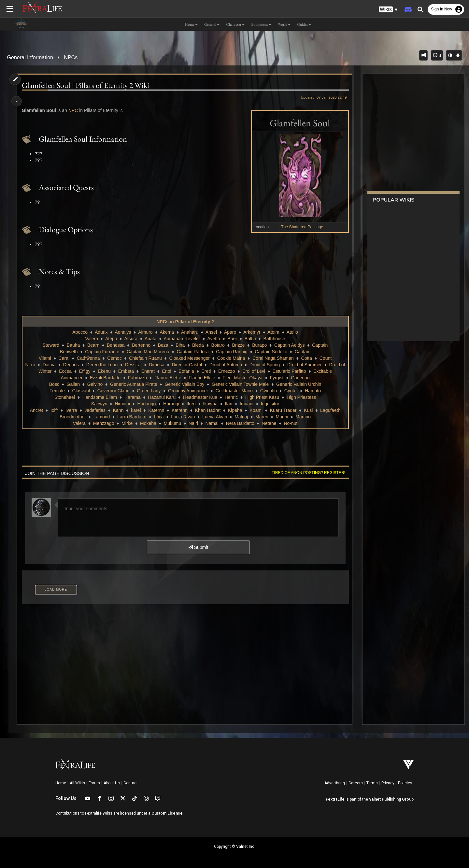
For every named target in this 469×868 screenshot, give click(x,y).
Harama (132, 397)
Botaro (218, 345)
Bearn (93, 345)
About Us (112, 783)
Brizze (238, 345)
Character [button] (235, 24)
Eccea (68, 371)
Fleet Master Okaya (242, 378)
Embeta (128, 371)
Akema (167, 332)
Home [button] (191, 24)
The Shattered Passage (299, 227)
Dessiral (136, 365)
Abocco (80, 332)
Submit (198, 547)
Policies (405, 783)
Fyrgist (276, 378)
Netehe (269, 423)
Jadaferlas (95, 410)
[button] (388, 10)
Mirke (127, 423)
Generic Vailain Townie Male (240, 384)
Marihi (281, 417)
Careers (356, 783)
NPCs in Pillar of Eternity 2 (185, 322)
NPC (75, 110)
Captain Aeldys (289, 345)
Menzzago (103, 423)
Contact (131, 783)
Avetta (213, 339)
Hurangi (171, 404)
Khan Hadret (208, 410)
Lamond (101, 417)
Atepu (111, 339)
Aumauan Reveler (181, 339)
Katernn (156, 410)
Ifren (191, 404)
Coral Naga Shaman (273, 358)
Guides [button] (304, 24)
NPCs (71, 57)
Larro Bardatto (132, 417)
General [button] (212, 24)
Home (61, 783)
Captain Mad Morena (148, 352)
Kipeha (235, 410)
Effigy (87, 371)
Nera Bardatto (240, 423)
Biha (180, 345)
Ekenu (107, 371)
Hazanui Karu (161, 397)
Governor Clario (113, 391)
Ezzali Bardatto (105, 378)
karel (135, 410)
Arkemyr (251, 332)
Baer (232, 339)
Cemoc (114, 358)
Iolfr (54, 410)
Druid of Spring (267, 365)
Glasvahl (80, 391)
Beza (163, 345)
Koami (256, 410)
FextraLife (335, 799)
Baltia (250, 339)
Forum (94, 783)
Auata (150, 339)
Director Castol (189, 365)
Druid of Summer (307, 365)
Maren (262, 417)
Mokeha (148, 423)
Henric (231, 397)
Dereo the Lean (104, 365)
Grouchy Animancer (188, 391)
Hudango (146, 404)
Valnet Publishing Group (391, 799)
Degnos (73, 365)
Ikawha (210, 404)
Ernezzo (229, 371)
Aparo (230, 332)
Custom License (167, 813)
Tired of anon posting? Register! (306, 473)
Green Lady (148, 391)
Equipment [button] (261, 24)
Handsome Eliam (99, 397)
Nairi (193, 423)
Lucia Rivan (183, 417)
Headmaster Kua (200, 397)
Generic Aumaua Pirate (133, 384)
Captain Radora (192, 352)
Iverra (71, 410)
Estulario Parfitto (292, 371)
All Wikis (77, 783)
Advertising (335, 783)
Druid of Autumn (228, 365)
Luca (158, 417)
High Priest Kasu (262, 397)
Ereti (208, 371)
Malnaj (241, 417)
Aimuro (145, 332)
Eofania (188, 371)
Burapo (259, 345)
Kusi (308, 410)
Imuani (246, 404)
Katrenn (179, 410)
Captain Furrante (102, 352)
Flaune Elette (168, 378)
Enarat (150, 371)
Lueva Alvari (214, 417)
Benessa (115, 345)
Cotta (306, 358)
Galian (73, 384)
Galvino (95, 384)
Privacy (388, 783)
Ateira (273, 332)
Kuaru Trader (283, 410)
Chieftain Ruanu (145, 358)
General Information (30, 57)
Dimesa (159, 365)
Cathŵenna (88, 358)
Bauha (73, 345)
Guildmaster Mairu (234, 391)
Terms (372, 783)
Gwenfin (268, 391)
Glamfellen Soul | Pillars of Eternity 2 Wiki (87, 85)
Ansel (211, 332)
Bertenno (141, 345)
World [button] (284, 24)
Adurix (101, 332)
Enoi (169, 371)
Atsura (130, 339)
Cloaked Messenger (189, 358)
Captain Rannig (231, 352)
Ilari (228, 404)
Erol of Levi (256, 371)
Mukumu (172, 423)
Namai (211, 423)
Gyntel (291, 391)
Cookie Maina (231, 358)
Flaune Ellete (202, 378)
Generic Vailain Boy (184, 384)
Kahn (118, 410)
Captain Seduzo (271, 352)
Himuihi (122, 404)
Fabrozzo (137, 378)
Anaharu (189, 332)
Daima (51, 365)
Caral (64, 358)
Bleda (198, 345)
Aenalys (122, 332)
